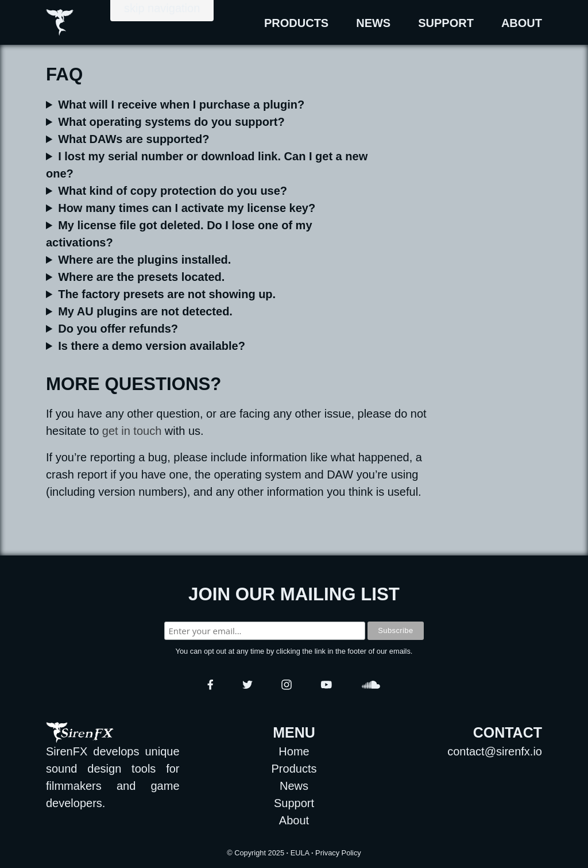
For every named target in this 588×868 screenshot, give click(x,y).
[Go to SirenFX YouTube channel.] (326, 685)
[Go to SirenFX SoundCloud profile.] (371, 685)
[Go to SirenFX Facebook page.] (210, 685)
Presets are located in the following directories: (207, 277)
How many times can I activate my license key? (187, 208)
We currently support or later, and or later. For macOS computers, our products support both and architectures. (207, 122)
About (522, 23)
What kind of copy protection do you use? (173, 191)
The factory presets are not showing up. (167, 294)
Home (294, 751)
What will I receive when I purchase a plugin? (181, 105)
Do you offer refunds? (118, 329)
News (373, 23)
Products (296, 23)
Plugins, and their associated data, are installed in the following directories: (207, 260)
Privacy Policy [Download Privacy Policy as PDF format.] (338, 853)
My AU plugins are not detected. (145, 311)
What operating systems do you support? (171, 122)
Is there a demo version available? (152, 346)
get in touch (132, 431)
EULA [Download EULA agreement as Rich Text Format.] (300, 853)
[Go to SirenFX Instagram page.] (287, 685)
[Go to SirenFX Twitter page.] (247, 685)
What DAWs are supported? (134, 139)
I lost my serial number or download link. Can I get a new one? (207, 165)
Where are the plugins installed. (144, 260)
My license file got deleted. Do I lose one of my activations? (179, 234)
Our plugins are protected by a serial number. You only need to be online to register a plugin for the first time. (207, 191)
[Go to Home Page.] (42, 22)
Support (446, 23)
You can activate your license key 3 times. (207, 208)
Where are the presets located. (141, 277)
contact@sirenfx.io (495, 751)
